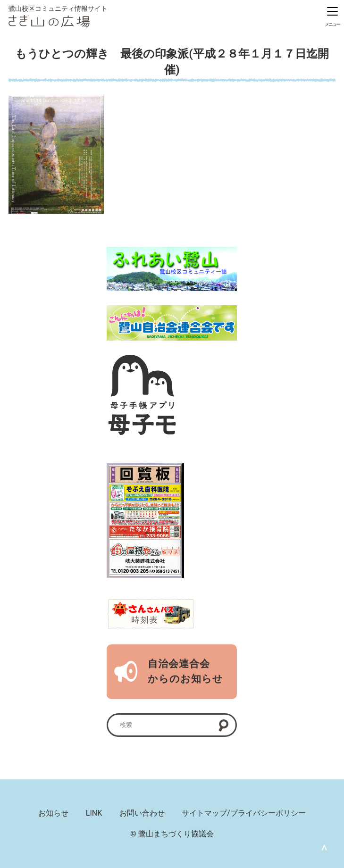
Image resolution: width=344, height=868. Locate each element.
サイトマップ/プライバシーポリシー (244, 813)
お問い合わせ (142, 813)
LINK (94, 813)
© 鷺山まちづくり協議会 (172, 834)
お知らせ (53, 813)
